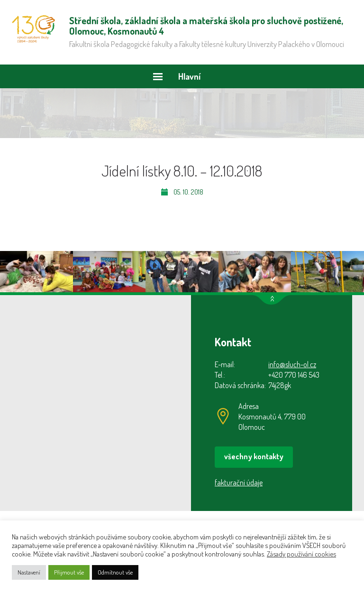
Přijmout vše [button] (69, 572)
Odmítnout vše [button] (115, 572)
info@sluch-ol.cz (292, 364)
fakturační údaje (239, 483)
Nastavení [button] (29, 572)
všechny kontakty (254, 456)
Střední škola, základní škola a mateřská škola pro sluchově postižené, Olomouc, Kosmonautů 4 (33, 29)
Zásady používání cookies (301, 554)
